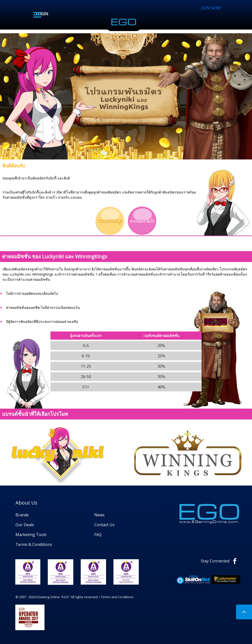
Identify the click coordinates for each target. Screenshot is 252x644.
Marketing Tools (31, 535)
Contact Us (104, 525)
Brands (22, 515)
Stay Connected (221, 561)
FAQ (98, 535)
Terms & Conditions (34, 544)
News (99, 515)
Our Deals (25, 525)
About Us (26, 503)
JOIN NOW (211, 8)
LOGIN (42, 14)
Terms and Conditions (117, 597)
